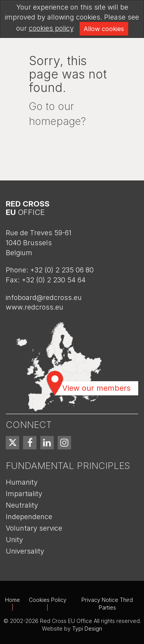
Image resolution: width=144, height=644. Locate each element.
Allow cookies (104, 29)
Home (12, 600)
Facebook (30, 443)
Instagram (64, 443)
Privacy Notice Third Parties (107, 604)
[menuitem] (12, 443)
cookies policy (51, 28)
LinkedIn (47, 443)
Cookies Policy (48, 600)
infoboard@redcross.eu (44, 297)
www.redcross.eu (35, 307)
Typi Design (87, 628)
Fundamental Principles (68, 466)
